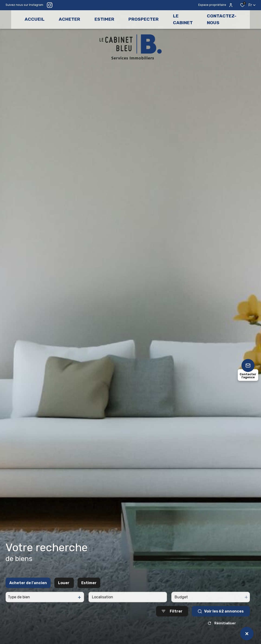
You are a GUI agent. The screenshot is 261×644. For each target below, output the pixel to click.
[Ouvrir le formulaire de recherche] (172, 625)
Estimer (89, 596)
